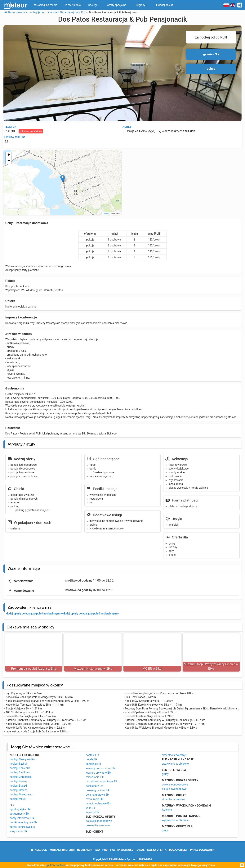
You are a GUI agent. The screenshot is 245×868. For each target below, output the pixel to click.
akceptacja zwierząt (174, 755)
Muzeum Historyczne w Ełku (93, 669)
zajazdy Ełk (92, 812)
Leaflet (106, 214)
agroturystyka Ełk (20, 809)
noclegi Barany (18, 781)
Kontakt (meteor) (62, 850)
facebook (39, 850)
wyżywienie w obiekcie (175, 764)
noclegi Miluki (18, 799)
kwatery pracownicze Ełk (100, 768)
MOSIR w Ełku (152, 669)
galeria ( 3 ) (211, 54)
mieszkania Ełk (95, 777)
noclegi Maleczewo (21, 794)
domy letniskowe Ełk (22, 818)
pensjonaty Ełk (94, 786)
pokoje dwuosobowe (98, 825)
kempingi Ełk (93, 764)
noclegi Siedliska (20, 772)
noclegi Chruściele (20, 777)
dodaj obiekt (178, 850)
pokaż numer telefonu (31, 131)
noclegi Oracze (18, 790)
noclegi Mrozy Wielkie (22, 759)
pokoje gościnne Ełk (98, 790)
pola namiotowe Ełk (97, 795)
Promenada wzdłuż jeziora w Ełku (34, 669)
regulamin (85, 850)
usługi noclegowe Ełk (98, 803)
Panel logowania (202, 850)
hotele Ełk (92, 759)
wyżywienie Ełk (18, 831)
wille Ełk (91, 808)
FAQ (97, 850)
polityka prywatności (118, 850)
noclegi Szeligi (18, 764)
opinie (211, 69)
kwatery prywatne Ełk (98, 773)
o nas (141, 850)
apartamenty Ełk (19, 814)
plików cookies (56, 865)
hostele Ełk (92, 755)
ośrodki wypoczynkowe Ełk (102, 781)
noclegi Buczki (18, 786)
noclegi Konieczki (20, 768)
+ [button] (9, 155)
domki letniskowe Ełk (22, 827)
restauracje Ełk (95, 799)
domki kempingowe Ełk (23, 822)
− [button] (9, 161)
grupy (165, 774)
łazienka (167, 810)
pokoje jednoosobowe (99, 821)
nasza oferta (157, 850)
